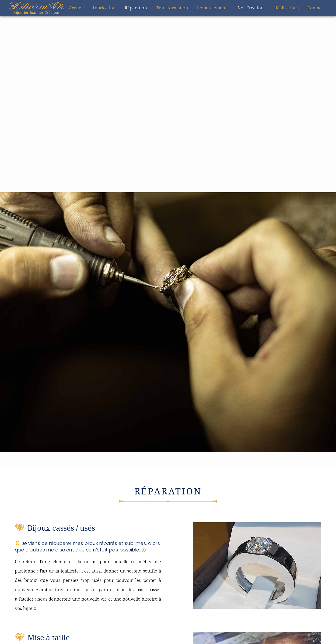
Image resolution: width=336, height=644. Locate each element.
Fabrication (104, 8)
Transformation (172, 8)
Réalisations (287, 8)
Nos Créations (252, 8)
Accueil (76, 8)
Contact (315, 8)
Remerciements (213, 8)
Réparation (136, 8)
